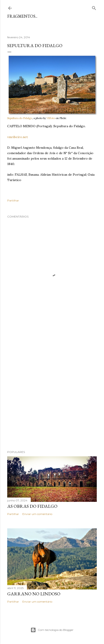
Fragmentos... (22, 16)
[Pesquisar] (94, 7)
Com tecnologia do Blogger (52, 630)
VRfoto (51, 118)
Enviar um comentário (37, 514)
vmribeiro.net (18, 137)
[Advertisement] (52, 387)
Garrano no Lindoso (34, 594)
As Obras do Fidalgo (32, 506)
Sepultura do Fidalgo (20, 118)
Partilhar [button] (13, 200)
